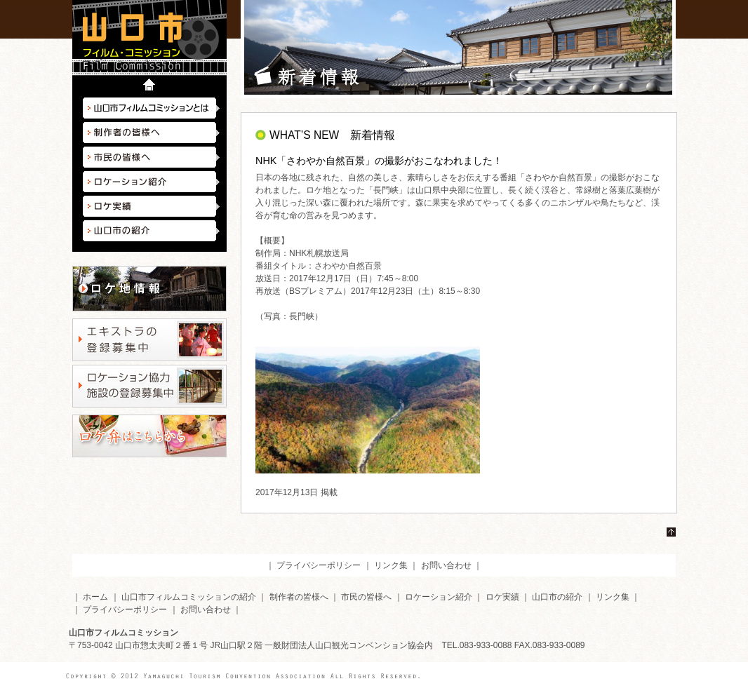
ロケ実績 (151, 206)
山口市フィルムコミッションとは (151, 108)
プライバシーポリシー (319, 565)
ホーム (95, 597)
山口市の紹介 (151, 231)
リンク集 (391, 565)
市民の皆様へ (151, 157)
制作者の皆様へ (151, 133)
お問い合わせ (446, 565)
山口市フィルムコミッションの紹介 (189, 597)
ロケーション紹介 (151, 182)
